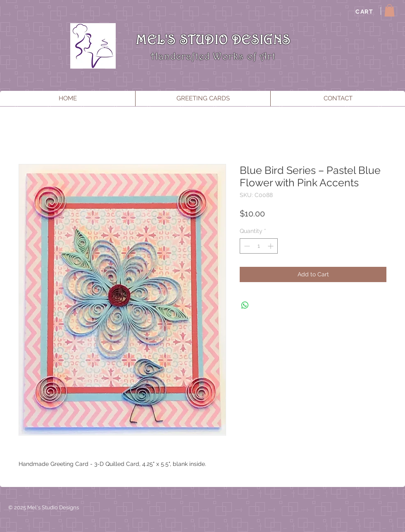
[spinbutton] (259, 246)
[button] (390, 10)
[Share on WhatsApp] (245, 305)
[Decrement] (246, 246)
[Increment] (271, 246)
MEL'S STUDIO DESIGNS (213, 39)
